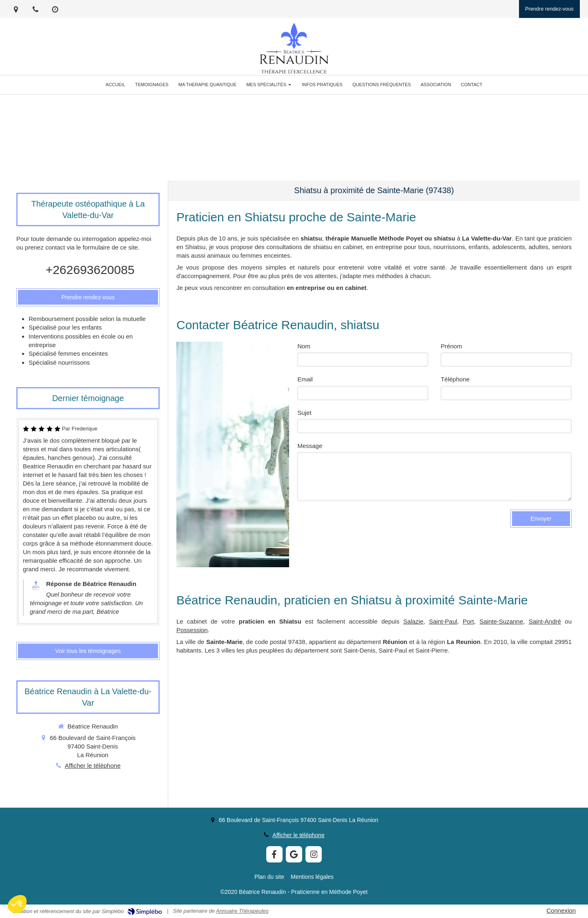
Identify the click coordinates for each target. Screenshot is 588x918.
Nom (304, 346)
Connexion (561, 910)
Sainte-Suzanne (501, 621)
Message (310, 446)
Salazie (413, 621)
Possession (192, 630)
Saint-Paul (443, 621)
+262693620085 (90, 270)
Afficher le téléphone (93, 765)
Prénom (451, 346)
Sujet (304, 413)
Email (305, 379)
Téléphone (455, 379)
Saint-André (545, 621)
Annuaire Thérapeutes (242, 911)
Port (468, 621)
